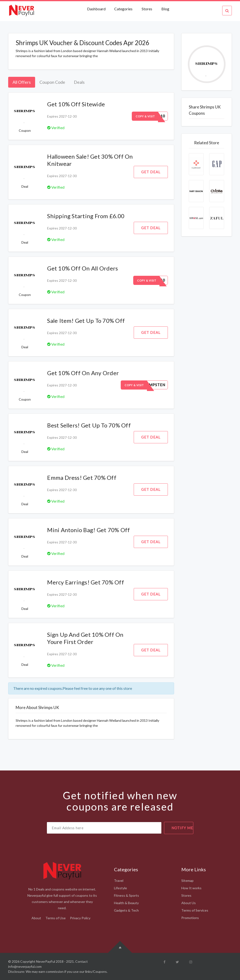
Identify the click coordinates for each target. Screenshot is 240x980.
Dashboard (97, 9)
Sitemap (187, 881)
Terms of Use (56, 918)
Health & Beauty (126, 903)
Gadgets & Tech (126, 910)
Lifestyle (120, 888)
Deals (79, 82)
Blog (165, 9)
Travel (119, 881)
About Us (189, 903)
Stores (147, 9)
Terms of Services (195, 910)
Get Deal (151, 172)
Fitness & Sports (126, 895)
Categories (123, 9)
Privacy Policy (80, 918)
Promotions (190, 918)
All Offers (22, 82)
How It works (191, 888)
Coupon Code (52, 82)
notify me (182, 828)
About (36, 918)
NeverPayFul (46, 961)
